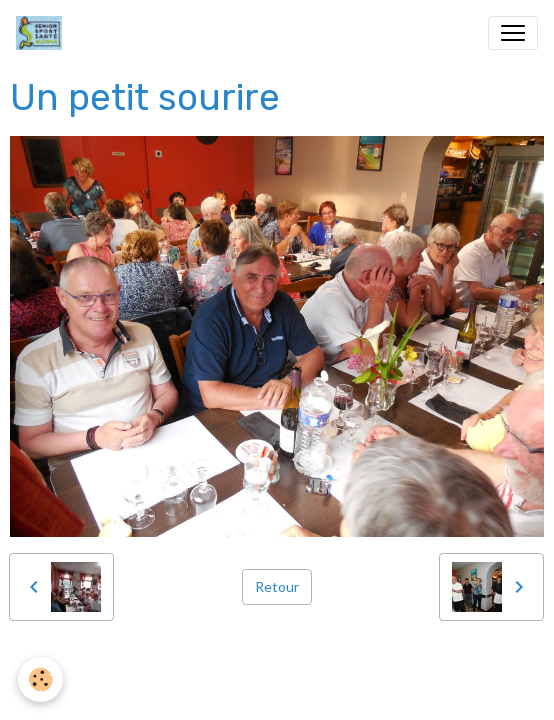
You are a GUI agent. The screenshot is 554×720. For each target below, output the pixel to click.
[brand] (43, 33)
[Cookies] (40, 679)
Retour (277, 586)
